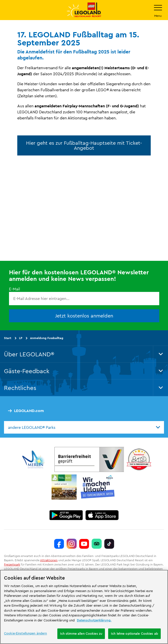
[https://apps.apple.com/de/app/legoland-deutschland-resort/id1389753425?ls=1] (102, 515)
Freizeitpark (12, 564)
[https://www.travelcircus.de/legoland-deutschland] (139, 459)
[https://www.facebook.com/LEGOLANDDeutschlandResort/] (59, 544)
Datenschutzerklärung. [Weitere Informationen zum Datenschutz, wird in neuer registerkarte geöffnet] (94, 620)
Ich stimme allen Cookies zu (81, 633)
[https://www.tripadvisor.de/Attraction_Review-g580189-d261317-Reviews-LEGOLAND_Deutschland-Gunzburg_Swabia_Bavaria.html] (97, 544)
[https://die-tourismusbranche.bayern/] (98, 487)
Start (8, 338)
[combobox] (84, 427)
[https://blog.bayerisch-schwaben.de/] (64, 487)
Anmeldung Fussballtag (47, 338)
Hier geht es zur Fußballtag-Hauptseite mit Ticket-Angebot (84, 145)
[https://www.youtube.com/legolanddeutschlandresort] (84, 544)
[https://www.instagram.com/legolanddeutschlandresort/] (72, 544)
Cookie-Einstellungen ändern (26, 633)
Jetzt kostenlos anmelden (84, 315)
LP (21, 338)
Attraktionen (49, 560)
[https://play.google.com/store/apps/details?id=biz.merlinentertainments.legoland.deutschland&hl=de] (66, 515)
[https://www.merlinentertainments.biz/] (34, 459)
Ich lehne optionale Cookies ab (134, 633)
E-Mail (15, 289)
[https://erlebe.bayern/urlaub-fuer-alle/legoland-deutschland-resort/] (89, 459)
